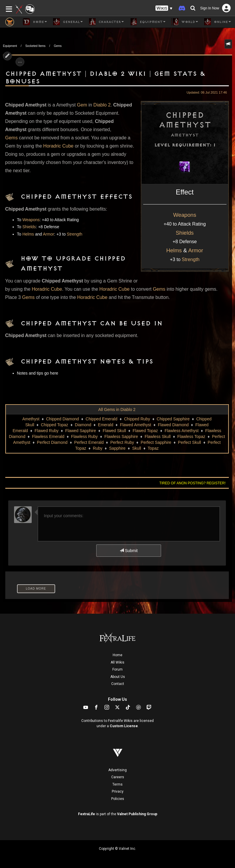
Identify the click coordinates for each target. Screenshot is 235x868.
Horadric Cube (58, 146)
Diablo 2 (102, 105)
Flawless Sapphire (121, 436)
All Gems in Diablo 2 (117, 410)
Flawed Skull (114, 431)
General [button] (68, 22)
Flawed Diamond (173, 425)
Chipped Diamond (62, 419)
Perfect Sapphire (156, 442)
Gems (58, 46)
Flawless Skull (158, 436)
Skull (137, 448)
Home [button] (35, 22)
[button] (164, 8)
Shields (185, 233)
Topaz (153, 448)
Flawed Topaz (145, 431)
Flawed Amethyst (136, 425)
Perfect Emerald (89, 442)
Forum (117, 669)
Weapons (185, 215)
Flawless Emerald (48, 436)
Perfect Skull (190, 442)
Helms (174, 250)
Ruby (98, 448)
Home (117, 655)
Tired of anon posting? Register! (192, 483)
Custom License (124, 726)
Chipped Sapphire (173, 419)
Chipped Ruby (137, 419)
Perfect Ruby (122, 442)
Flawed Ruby (47, 431)
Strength (191, 259)
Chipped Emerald (102, 419)
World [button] (185, 22)
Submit (129, 551)
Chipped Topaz (54, 425)
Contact (118, 684)
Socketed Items (35, 46)
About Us (118, 677)
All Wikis (117, 662)
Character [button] (106, 22)
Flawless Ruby (84, 436)
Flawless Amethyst (182, 431)
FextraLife (87, 814)
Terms (117, 784)
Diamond (83, 425)
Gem (82, 105)
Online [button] (217, 22)
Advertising (117, 770)
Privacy (118, 791)
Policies (118, 799)
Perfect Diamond (52, 442)
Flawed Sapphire (81, 431)
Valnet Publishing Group (137, 814)
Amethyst (31, 419)
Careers (118, 777)
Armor (196, 250)
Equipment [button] (148, 22)
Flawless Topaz (191, 436)
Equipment (10, 46)
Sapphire (117, 448)
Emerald (106, 425)
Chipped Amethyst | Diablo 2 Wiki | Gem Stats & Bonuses (105, 78)
